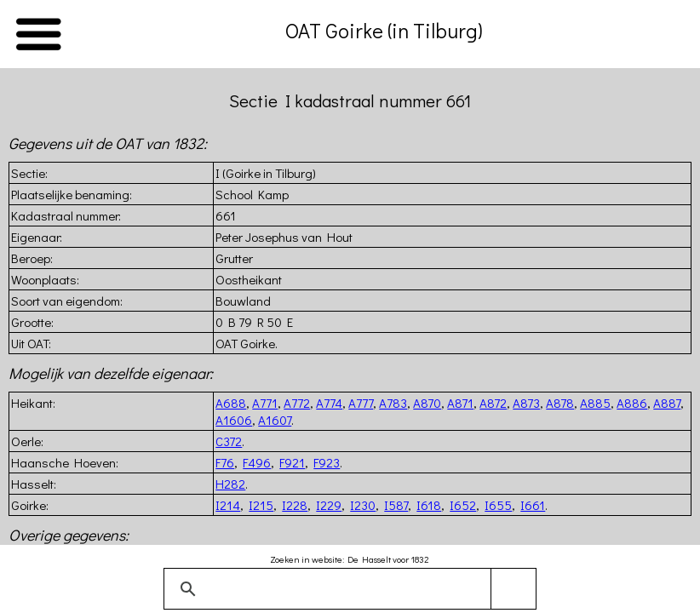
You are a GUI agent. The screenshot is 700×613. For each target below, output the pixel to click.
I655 (498, 505)
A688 (231, 403)
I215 (261, 505)
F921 (292, 462)
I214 (228, 505)
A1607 (275, 420)
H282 (230, 484)
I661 (533, 505)
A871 (460, 403)
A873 (526, 403)
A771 (265, 403)
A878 (560, 403)
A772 (297, 403)
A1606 (234, 420)
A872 (493, 403)
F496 (257, 462)
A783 (393, 403)
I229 (329, 505)
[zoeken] (347, 589)
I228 (295, 505)
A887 (667, 403)
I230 (363, 505)
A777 (361, 403)
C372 (229, 441)
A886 (632, 403)
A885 (595, 403)
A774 (329, 403)
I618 (429, 505)
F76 (225, 462)
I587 (396, 505)
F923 (327, 462)
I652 (463, 505)
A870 (427, 403)
